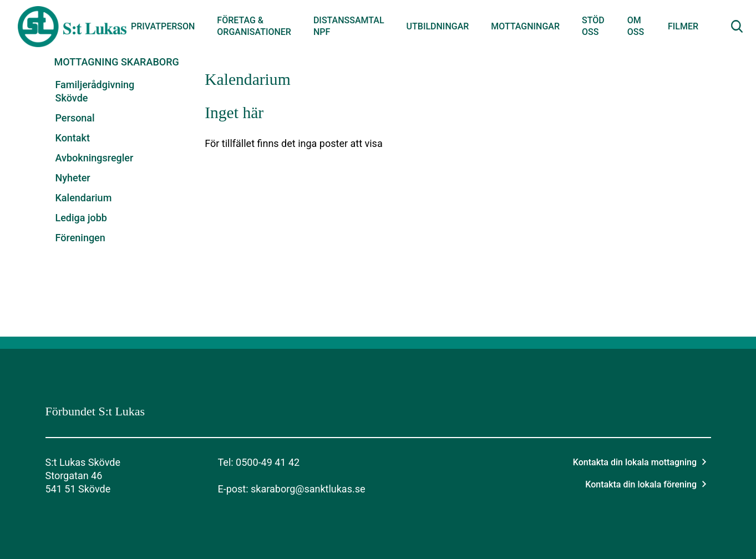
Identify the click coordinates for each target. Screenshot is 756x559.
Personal (75, 118)
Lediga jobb (81, 218)
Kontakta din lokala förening (646, 484)
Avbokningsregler (95, 158)
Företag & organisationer (254, 26)
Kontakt (73, 138)
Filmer (683, 26)
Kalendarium (84, 198)
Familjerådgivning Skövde (95, 91)
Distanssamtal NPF (349, 26)
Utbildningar (438, 26)
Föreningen (80, 238)
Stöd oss (593, 26)
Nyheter (73, 178)
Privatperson (163, 26)
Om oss (636, 26)
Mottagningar (525, 26)
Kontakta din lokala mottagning (640, 462)
